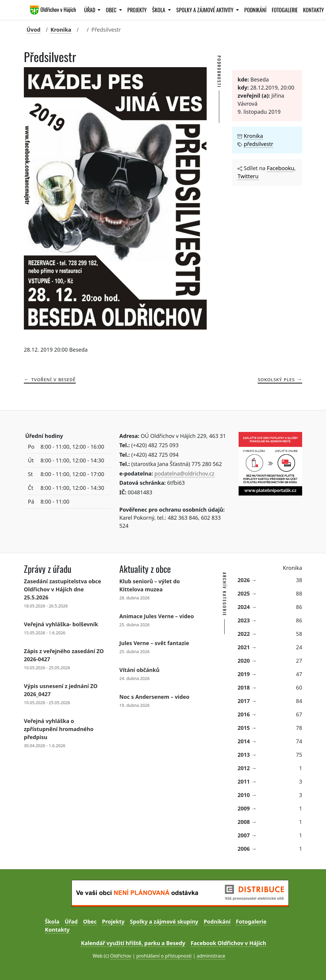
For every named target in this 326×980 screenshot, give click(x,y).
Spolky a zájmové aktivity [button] (206, 10)
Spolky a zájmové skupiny (164, 921)
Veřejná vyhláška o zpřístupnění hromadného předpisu (59, 729)
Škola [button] (159, 10)
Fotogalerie (285, 10)
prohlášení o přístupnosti (164, 956)
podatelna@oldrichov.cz (184, 473)
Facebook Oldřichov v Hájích (228, 943)
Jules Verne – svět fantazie (154, 643)
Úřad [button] (90, 10)
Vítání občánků (139, 670)
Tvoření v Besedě (54, 379)
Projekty (137, 10)
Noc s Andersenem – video (154, 697)
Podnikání (255, 10)
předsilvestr (258, 144)
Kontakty (57, 930)
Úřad (71, 921)
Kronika (61, 30)
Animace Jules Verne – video (157, 616)
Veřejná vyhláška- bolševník (61, 624)
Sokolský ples (276, 379)
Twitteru (248, 176)
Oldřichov (121, 956)
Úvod (34, 30)
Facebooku (281, 168)
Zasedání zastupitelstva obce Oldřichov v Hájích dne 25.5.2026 (62, 589)
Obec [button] (112, 10)
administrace (211, 956)
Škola (52, 921)
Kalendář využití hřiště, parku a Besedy (133, 943)
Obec (90, 921)
